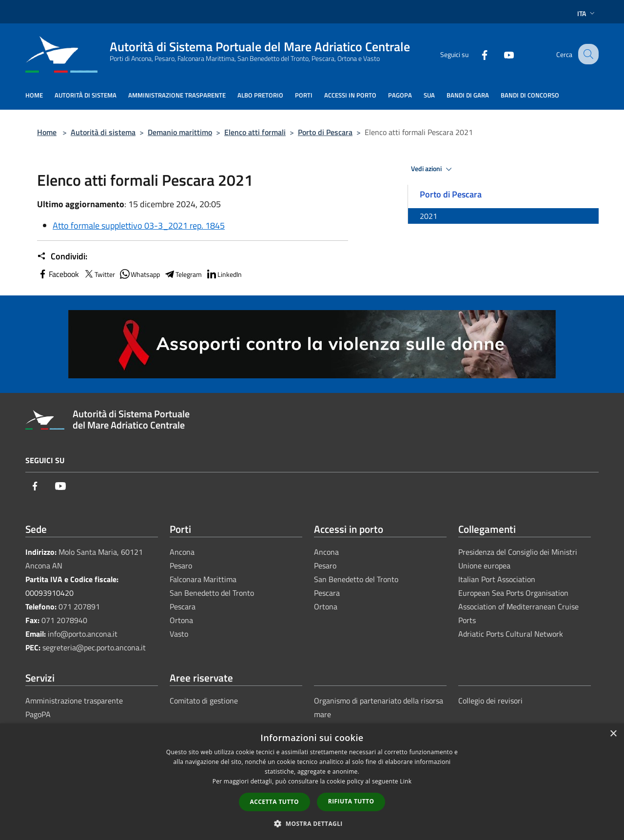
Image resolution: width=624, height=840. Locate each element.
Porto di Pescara (325, 132)
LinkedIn (224, 274)
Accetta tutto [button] (274, 802)
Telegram (183, 274)
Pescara (183, 606)
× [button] (613, 734)
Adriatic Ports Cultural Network (511, 634)
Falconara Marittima (203, 579)
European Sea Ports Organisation (513, 593)
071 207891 (79, 606)
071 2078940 (64, 620)
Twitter (99, 274)
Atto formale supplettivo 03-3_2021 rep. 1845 (139, 225)
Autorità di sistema (103, 132)
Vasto (179, 634)
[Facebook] (476, 54)
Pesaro (181, 566)
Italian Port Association (497, 579)
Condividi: (62, 256)
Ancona (182, 552)
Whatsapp (139, 274)
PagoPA (38, 714)
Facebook (58, 274)
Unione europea (484, 566)
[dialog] (312, 782)
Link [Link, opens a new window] (406, 781)
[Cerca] (587, 54)
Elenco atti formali (255, 132)
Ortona (181, 620)
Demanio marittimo (180, 132)
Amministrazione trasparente (74, 701)
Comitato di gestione (204, 701)
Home (47, 132)
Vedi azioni (433, 169)
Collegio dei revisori (490, 701)
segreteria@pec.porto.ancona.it (94, 647)
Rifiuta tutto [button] (351, 801)
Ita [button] (587, 13)
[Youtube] (500, 54)
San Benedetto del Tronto (212, 593)
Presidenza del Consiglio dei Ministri (518, 552)
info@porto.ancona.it (83, 634)
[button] (312, 823)
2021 (429, 216)
